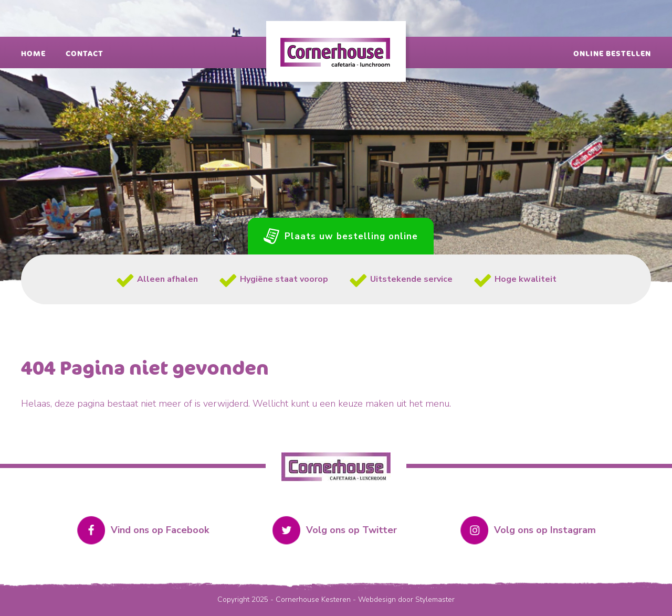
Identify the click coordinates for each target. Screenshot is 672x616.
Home (33, 54)
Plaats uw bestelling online (351, 236)
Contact (85, 54)
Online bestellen (612, 54)
